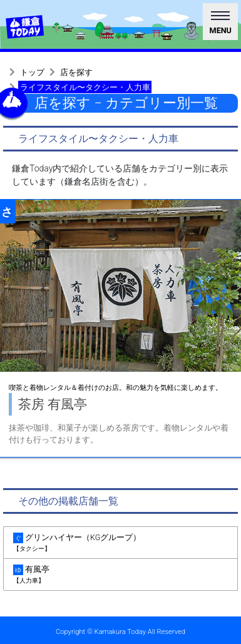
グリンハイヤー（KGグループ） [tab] (120, 543)
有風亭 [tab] (120, 575)
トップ (32, 72)
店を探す (76, 72)
